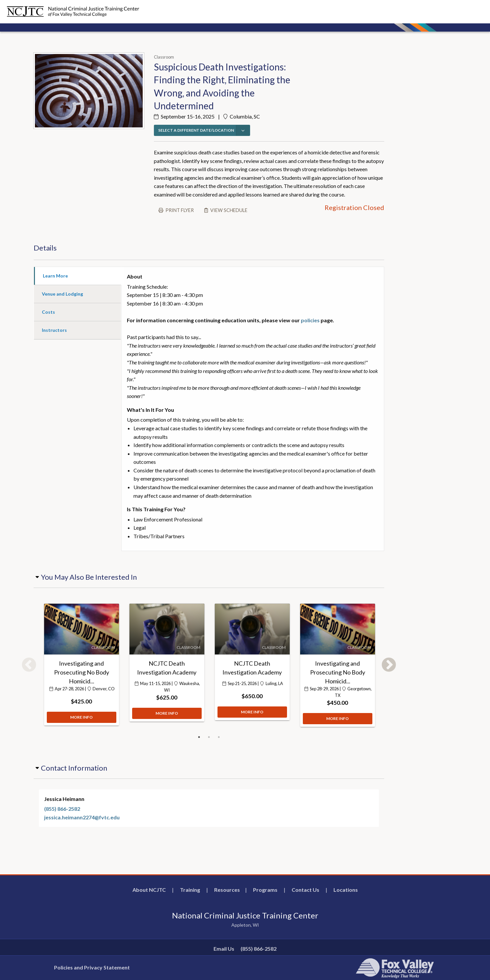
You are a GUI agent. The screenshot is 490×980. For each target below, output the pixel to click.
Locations (346, 890)
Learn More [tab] (55, 276)
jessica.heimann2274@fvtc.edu (82, 817)
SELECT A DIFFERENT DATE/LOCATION (196, 130)
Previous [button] (29, 665)
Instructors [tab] (54, 330)
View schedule (229, 210)
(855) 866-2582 (62, 809)
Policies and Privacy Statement (92, 967)
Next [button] (389, 665)
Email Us (224, 949)
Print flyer (180, 210)
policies (310, 320)
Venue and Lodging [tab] (62, 294)
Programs (265, 890)
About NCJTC (149, 890)
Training (190, 890)
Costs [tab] (48, 312)
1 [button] (199, 737)
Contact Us (305, 890)
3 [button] (219, 737)
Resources (227, 890)
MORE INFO (81, 727)
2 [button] (209, 737)
